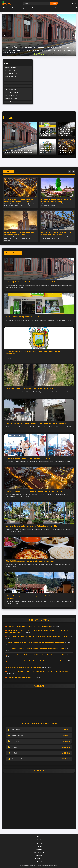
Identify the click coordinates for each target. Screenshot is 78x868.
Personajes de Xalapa (11, 67)
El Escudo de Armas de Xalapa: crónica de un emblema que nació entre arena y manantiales (35, 353)
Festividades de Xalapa (11, 73)
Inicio (39, 837)
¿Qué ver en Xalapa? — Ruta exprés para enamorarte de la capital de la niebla (19, 201)
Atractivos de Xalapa (10, 77)
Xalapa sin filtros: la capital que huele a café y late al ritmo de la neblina (32, 526)
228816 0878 (66, 747)
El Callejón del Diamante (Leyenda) (20, 677)
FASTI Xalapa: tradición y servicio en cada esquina (24, 317)
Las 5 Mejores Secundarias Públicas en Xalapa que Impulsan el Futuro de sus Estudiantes (39, 671)
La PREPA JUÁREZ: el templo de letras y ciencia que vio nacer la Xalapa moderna (37, 47)
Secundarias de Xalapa (11, 92)
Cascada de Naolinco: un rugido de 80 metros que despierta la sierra (31, 389)
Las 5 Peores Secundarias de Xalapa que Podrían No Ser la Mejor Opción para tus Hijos (38, 636)
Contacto (39, 861)
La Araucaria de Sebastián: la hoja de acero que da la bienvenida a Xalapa (57, 201)
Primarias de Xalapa (10, 89)
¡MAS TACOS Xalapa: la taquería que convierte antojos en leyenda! (30, 561)
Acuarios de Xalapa (10, 102)
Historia (6, 8)
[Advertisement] (39, 701)
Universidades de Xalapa (12, 99)
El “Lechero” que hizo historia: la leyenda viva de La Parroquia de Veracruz (33, 458)
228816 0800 (66, 741)
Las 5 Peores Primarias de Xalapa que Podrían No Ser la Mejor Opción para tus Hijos (37, 655)
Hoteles (57, 8)
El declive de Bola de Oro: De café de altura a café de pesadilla (29, 626)
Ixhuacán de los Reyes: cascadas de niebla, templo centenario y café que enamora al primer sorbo (36, 597)
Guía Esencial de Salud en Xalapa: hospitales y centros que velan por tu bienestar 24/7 (37, 423)
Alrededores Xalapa (10, 70)
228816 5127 (66, 759)
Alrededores (68, 8)
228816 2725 (66, 735)
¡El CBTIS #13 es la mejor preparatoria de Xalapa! (25, 667)
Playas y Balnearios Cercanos (13, 80)
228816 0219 (66, 753)
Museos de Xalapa (10, 83)
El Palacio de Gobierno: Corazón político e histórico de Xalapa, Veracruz (57, 233)
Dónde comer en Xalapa (11, 86)
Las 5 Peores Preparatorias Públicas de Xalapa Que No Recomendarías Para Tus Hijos (37, 661)
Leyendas (25, 8)
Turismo (15, 8)
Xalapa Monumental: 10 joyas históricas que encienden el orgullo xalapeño (20, 233)
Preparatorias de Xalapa (11, 95)
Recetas (35, 8)
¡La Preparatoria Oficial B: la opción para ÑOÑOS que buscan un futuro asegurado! (36, 643)
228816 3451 (66, 730)
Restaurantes (46, 8)
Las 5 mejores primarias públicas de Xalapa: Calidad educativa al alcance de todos (36, 649)
